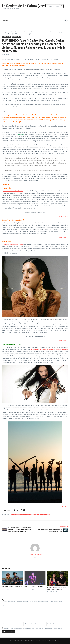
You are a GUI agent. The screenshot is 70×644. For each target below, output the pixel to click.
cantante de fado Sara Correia (13, 191)
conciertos (14, 514)
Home (3, 32)
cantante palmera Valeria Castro (13, 244)
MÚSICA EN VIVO (23, 514)
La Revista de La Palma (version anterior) (33, 6)
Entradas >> (65, 506)
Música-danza (7, 37)
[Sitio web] (35, 558)
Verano (48, 514)
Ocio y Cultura (10, 32)
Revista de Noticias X (55, 641)
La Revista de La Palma (35, 555)
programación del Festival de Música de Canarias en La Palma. (50, 349)
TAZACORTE (42, 514)
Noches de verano (33, 514)
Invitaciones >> (64, 216)
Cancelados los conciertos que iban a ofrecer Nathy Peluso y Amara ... (57, 588)
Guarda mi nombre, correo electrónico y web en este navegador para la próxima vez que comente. (32, 628)
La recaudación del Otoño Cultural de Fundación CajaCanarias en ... (34, 587)
